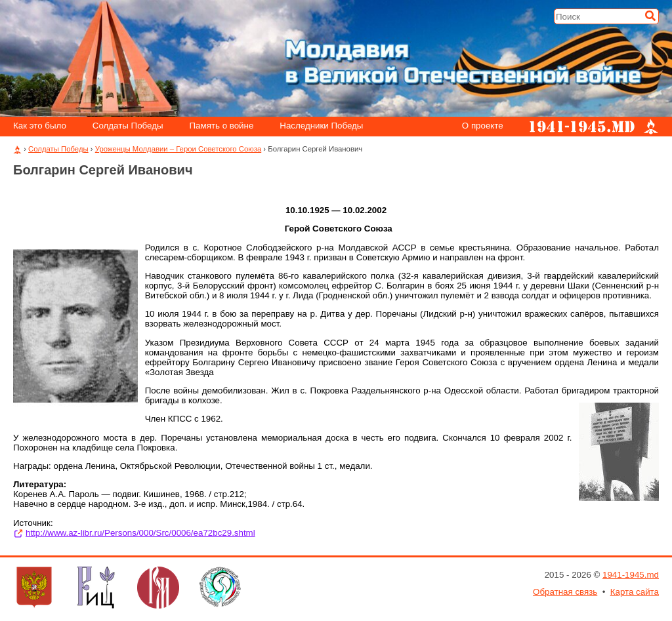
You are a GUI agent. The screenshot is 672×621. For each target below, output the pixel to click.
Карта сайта (635, 592)
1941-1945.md (631, 575)
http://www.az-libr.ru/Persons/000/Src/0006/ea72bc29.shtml (140, 533)
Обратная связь (565, 592)
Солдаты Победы (128, 126)
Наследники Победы (321, 126)
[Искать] (650, 16)
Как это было (40, 126)
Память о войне (222, 126)
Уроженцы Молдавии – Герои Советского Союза (178, 149)
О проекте (483, 126)
